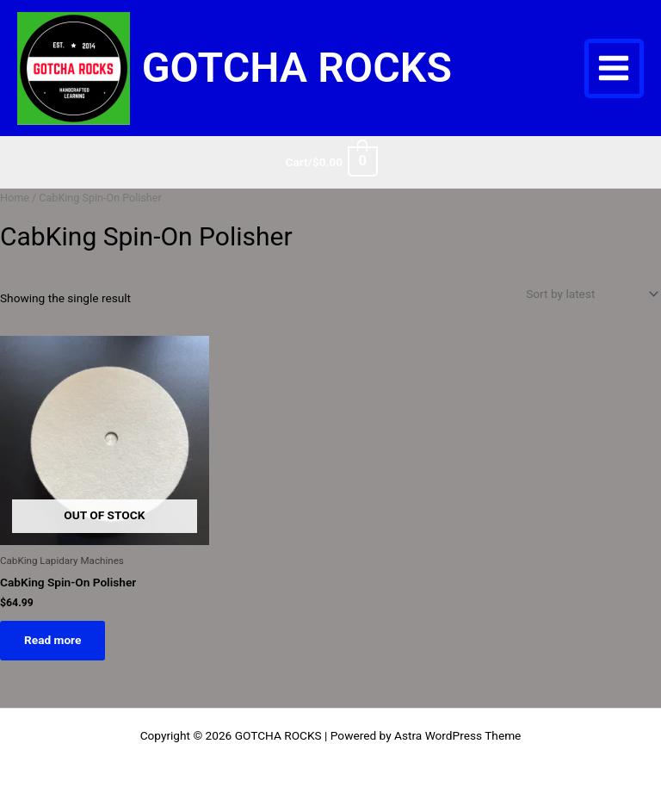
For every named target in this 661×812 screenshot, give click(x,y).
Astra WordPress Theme (457, 735)
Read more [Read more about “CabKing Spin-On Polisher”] (53, 640)
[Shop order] (590, 294)
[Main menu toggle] (614, 68)
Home (15, 198)
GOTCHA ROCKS (297, 68)
